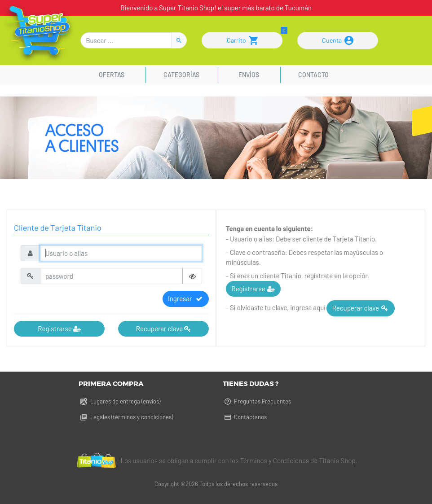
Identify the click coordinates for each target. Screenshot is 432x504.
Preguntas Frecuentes (257, 401)
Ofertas (113, 75)
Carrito (242, 40)
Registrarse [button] (59, 329)
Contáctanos (245, 417)
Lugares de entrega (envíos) (119, 401)
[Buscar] (126, 40)
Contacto (313, 75)
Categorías (181, 75)
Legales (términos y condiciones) (126, 417)
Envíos (249, 75)
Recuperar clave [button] (163, 329)
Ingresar (186, 298)
